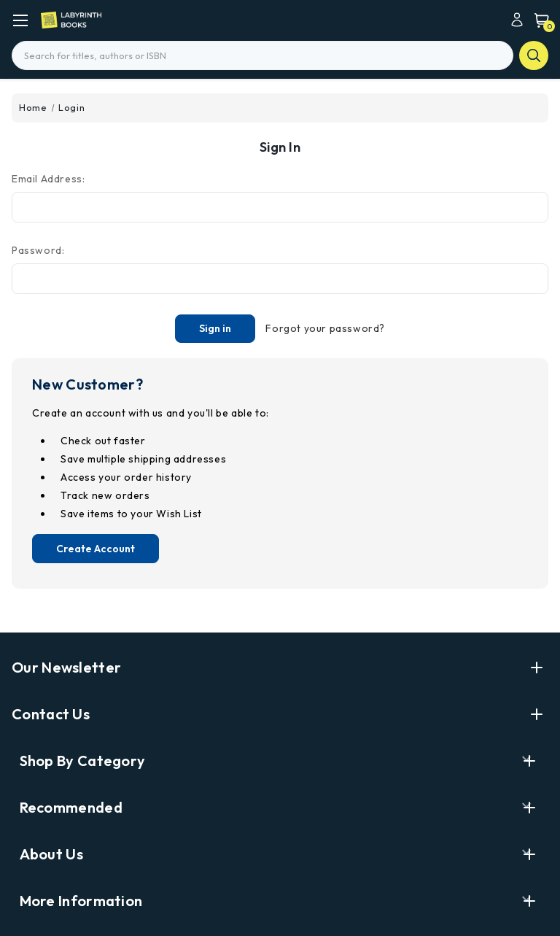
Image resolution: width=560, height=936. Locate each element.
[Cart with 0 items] (538, 20)
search (534, 55)
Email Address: (48, 179)
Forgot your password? (325, 328)
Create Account (96, 549)
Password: (38, 250)
